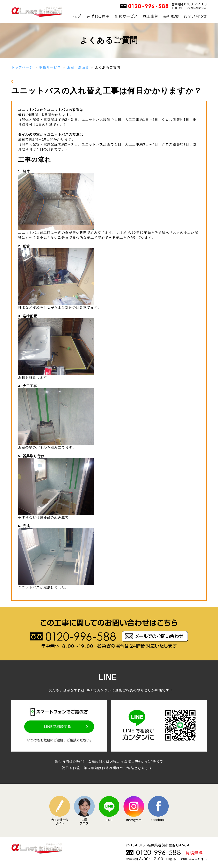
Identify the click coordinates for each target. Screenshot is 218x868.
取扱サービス (50, 67)
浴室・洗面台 (78, 67)
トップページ (22, 67)
